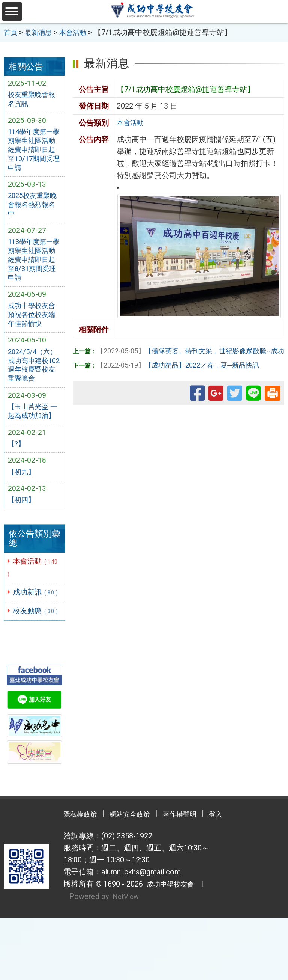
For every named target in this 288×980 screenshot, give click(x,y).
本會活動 (29, 601)
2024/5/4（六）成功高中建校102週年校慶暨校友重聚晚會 (34, 382)
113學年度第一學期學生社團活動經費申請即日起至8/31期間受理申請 (34, 270)
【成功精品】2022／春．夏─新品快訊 (187, 364)
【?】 (17, 475)
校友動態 (33, 666)
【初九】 (23, 504)
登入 (228, 877)
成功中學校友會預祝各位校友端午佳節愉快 (34, 329)
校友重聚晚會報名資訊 (34, 100)
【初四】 (23, 533)
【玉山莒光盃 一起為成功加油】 (30, 436)
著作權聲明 (185, 877)
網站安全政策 (127, 877)
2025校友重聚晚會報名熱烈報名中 (34, 212)
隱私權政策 (69, 877)
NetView (127, 959)
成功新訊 (33, 633)
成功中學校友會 (171, 947)
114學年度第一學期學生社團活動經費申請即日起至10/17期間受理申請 (34, 153)
